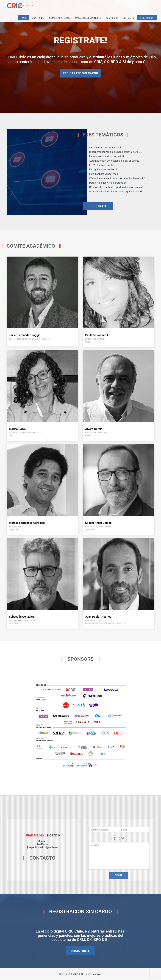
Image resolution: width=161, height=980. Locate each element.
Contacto (128, 18)
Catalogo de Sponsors (88, 18)
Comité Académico (60, 18)
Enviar (119, 875)
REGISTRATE (98, 206)
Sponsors (112, 18)
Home (24, 18)
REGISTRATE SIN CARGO (80, 73)
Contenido (38, 18)
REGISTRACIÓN (147, 18)
